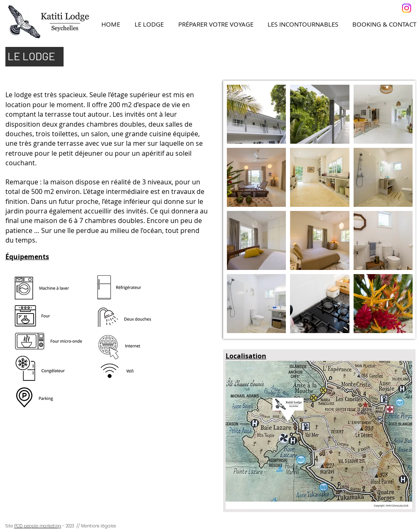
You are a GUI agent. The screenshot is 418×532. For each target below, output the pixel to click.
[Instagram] (407, 8)
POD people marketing (38, 526)
